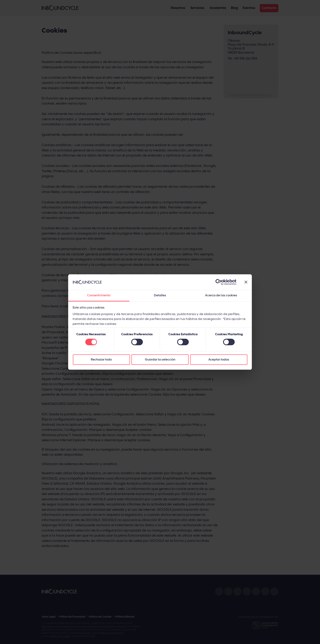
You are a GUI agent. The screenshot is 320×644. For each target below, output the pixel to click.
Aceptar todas (219, 360)
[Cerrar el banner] (246, 282)
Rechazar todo (101, 360)
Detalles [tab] (160, 295)
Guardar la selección (160, 360)
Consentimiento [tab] (99, 295)
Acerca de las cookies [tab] (221, 295)
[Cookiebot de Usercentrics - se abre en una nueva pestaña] (218, 282)
